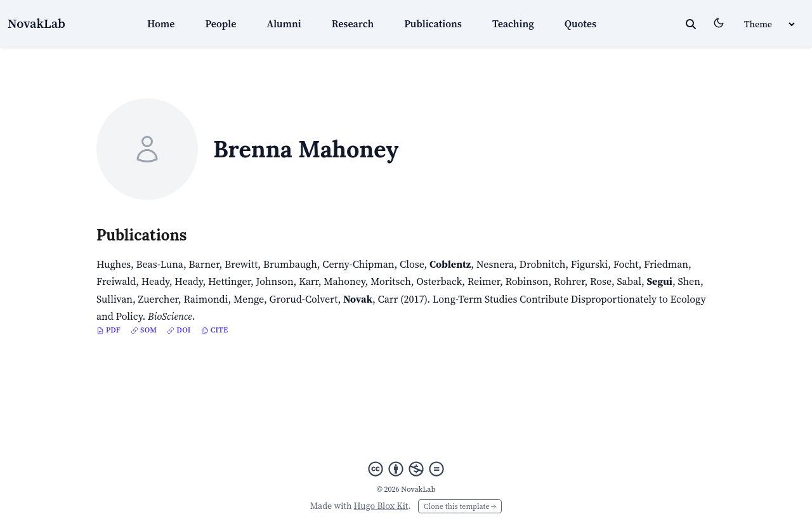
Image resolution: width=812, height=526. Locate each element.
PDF (108, 330)
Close (412, 264)
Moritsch (391, 281)
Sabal (629, 281)
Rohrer (569, 281)
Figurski (589, 264)
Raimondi (206, 299)
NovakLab (36, 23)
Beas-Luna (160, 264)
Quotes (580, 23)
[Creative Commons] (406, 469)
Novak (358, 299)
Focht (626, 264)
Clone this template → (460, 506)
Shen (689, 281)
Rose (601, 281)
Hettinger (229, 281)
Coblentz (450, 264)
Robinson (527, 281)
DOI (179, 330)
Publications (433, 23)
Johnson (275, 281)
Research (353, 23)
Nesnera (495, 264)
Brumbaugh (290, 264)
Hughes (114, 264)
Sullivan (115, 299)
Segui (659, 281)
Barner (204, 264)
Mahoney (344, 281)
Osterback (439, 281)
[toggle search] (691, 24)
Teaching (513, 23)
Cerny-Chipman (358, 264)
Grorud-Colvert (303, 299)
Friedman (666, 264)
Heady (155, 281)
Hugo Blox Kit (381, 506)
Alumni (284, 23)
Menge (249, 299)
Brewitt (241, 264)
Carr (388, 299)
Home (161, 23)
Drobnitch (543, 264)
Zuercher (158, 299)
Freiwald (116, 281)
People (221, 23)
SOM (144, 330)
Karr (309, 281)
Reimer (484, 281)
